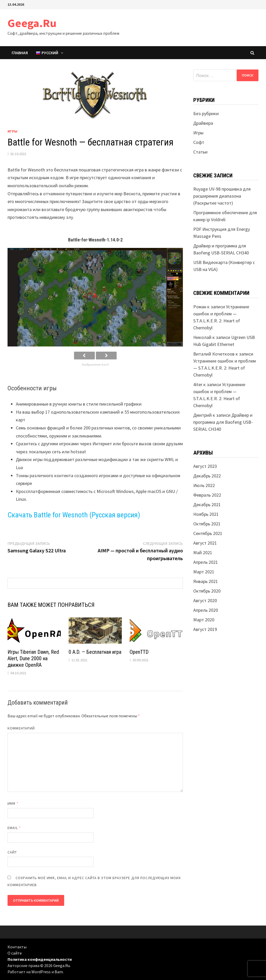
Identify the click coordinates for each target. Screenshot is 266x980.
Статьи (200, 152)
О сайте (15, 953)
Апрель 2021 (206, 562)
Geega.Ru (32, 23)
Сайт (12, 852)
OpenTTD (139, 652)
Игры (12, 131)
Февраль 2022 (207, 495)
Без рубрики (206, 113)
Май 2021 (203, 552)
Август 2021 (205, 543)
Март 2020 (204, 620)
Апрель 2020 (206, 610)
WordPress (41, 972)
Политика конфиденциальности (40, 959)
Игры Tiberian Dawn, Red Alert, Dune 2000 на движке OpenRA (33, 658)
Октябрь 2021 (207, 524)
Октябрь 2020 (207, 591)
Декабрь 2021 (207, 505)
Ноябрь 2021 (206, 514)
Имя (13, 803)
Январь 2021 (206, 581)
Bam (59, 972)
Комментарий (21, 728)
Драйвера (203, 123)
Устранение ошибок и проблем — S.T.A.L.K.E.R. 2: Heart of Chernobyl (225, 368)
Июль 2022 (204, 485)
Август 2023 (205, 466)
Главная (20, 53)
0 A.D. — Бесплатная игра (95, 652)
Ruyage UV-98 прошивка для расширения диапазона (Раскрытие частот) (222, 196)
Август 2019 (205, 629)
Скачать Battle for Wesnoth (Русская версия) (74, 515)
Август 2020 (205, 600)
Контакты (17, 947)
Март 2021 (204, 572)
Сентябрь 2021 (208, 533)
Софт (199, 142)
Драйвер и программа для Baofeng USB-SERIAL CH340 (223, 422)
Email (14, 828)
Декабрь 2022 (207, 476)
